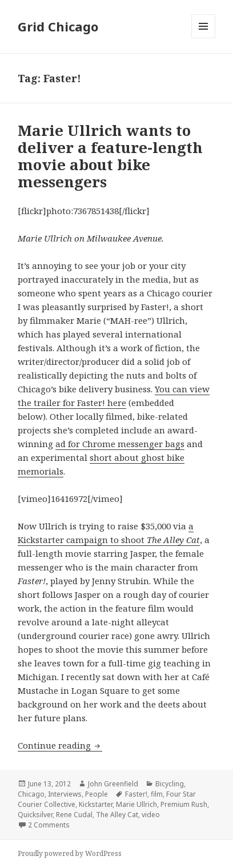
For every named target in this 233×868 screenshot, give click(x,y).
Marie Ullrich (136, 804)
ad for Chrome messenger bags (120, 444)
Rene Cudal (74, 815)
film (157, 794)
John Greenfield (113, 784)
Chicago (31, 794)
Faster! (136, 794)
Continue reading (60, 745)
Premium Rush (184, 804)
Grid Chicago (58, 26)
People (97, 794)
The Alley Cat (117, 815)
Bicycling (170, 784)
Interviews (65, 794)
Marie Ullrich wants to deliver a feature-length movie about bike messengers (110, 156)
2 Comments (49, 825)
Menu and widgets (204, 38)
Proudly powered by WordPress (70, 853)
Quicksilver (35, 815)
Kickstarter (96, 804)
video (151, 815)
